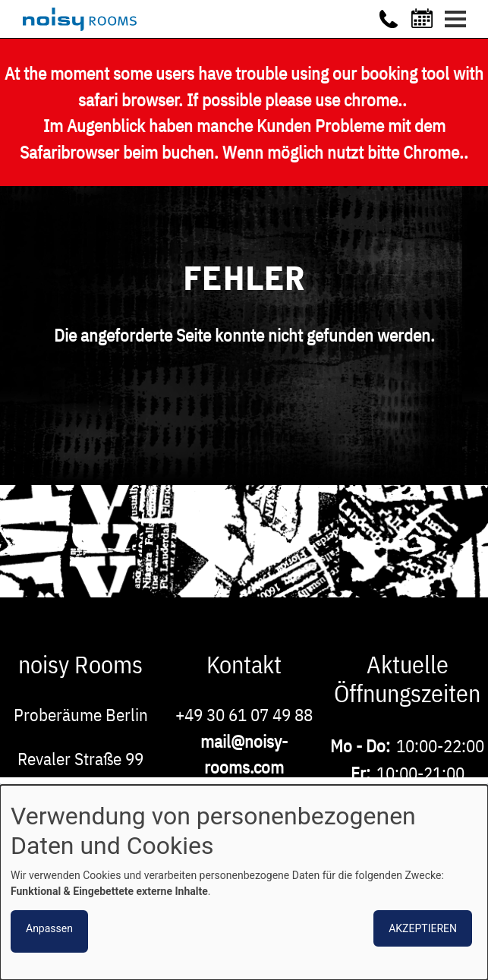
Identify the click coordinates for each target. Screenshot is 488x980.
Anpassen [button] (49, 928)
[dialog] (244, 882)
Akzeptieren (423, 928)
